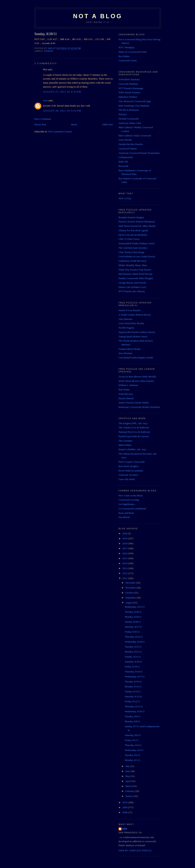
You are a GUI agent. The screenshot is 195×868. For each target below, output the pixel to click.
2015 (125, 558)
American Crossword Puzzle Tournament (139, 153)
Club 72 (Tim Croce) (129, 239)
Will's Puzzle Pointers (129, 92)
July (128, 766)
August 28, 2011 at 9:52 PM (62, 111)
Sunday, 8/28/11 (133, 622)
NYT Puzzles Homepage (131, 88)
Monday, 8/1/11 (132, 760)
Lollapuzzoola (126, 157)
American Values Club (130, 123)
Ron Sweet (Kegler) (128, 466)
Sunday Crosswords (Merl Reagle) (136, 278)
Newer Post (40, 124)
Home (74, 124)
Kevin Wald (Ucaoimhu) (131, 471)
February (130, 791)
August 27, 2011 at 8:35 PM (62, 92)
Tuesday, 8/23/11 (133, 647)
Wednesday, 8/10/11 (135, 711)
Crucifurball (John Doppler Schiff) (136, 358)
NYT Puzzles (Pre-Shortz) (132, 291)
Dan (125, 829)
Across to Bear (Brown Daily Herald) (137, 377)
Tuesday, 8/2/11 (132, 755)
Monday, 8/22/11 (133, 652)
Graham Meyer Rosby (130, 349)
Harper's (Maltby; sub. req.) (132, 449)
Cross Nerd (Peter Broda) (131, 323)
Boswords (123, 166)
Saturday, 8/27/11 (133, 627)
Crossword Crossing (129, 500)
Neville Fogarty (126, 328)
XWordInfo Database (129, 79)
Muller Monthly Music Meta (133, 265)
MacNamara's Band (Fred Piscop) (135, 274)
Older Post (108, 124)
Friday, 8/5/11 (132, 740)
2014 (125, 563)
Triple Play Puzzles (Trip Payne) (135, 270)
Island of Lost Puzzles (130, 310)
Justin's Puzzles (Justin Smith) (134, 403)
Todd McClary (126, 394)
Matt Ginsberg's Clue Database (134, 106)
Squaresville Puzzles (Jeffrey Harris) (137, 332)
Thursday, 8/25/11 (134, 637)
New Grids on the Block (131, 495)
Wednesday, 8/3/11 (134, 750)
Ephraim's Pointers (128, 97)
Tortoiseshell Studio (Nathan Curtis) (137, 243)
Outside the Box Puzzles (131, 144)
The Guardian (125, 441)
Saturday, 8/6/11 (133, 735)
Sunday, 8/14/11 (133, 691)
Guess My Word (127, 479)
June (128, 771)
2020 (125, 533)
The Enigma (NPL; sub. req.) (133, 423)
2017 (125, 548)
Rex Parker (124, 56)
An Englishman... (127, 504)
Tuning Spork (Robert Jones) (133, 336)
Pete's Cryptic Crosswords (132, 462)
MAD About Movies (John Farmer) (136, 381)
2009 (125, 807)
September (131, 598)
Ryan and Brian (126, 513)
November (131, 588)
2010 (125, 802)
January (130, 796)
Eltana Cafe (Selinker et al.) (132, 287)
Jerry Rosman (125, 353)
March (129, 786)
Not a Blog (98, 16)
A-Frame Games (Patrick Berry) (135, 315)
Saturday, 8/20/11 (133, 662)
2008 (125, 812)
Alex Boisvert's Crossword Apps (135, 101)
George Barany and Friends (132, 283)
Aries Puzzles (125, 140)
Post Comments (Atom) (60, 132)
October (130, 593)
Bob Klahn (124, 390)
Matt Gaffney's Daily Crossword (135, 136)
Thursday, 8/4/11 (133, 745)
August (129, 603)
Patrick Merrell (126, 398)
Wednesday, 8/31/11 (135, 607)
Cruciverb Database (128, 84)
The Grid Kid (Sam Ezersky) (133, 248)
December (131, 583)
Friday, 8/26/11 (132, 632)
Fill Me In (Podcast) (129, 110)
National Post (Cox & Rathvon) (134, 432)
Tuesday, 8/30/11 (133, 612)
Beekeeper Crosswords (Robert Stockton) (139, 407)
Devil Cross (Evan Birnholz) (133, 235)
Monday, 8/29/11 (133, 617)
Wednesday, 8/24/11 (135, 642)
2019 (125, 538)
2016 (125, 553)
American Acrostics (128, 475)
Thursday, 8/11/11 (134, 706)
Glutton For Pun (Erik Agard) (133, 230)
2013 (125, 568)
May (128, 776)
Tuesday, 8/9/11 (132, 716)
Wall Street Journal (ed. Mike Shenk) (137, 226)
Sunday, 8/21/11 (133, 657)
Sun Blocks (124, 517)
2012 (125, 573)
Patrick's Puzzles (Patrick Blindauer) (137, 222)
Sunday (49, 51)
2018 (125, 543)
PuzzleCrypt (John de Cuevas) (134, 436)
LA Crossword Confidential (132, 509)
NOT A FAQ (125, 198)
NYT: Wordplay (127, 47)
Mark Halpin (125, 445)
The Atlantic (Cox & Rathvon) (134, 427)
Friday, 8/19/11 (132, 667)
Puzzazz (123, 114)
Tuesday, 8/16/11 (133, 682)
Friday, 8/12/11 (132, 701)
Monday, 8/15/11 (133, 686)
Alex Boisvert (126, 319)
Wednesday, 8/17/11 (135, 677)
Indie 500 (123, 162)
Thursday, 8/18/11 (134, 672)
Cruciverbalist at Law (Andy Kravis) (137, 256)
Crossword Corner (128, 60)
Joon (45, 100)
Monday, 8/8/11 (132, 721)
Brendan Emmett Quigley (131, 217)
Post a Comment (43, 119)
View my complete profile (135, 851)
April (128, 781)
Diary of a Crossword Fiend (132, 52)
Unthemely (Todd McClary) (132, 261)
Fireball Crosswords (129, 119)
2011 (125, 578)
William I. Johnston (128, 385)
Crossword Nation (128, 149)
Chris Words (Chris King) (131, 252)
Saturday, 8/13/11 (133, 696)
